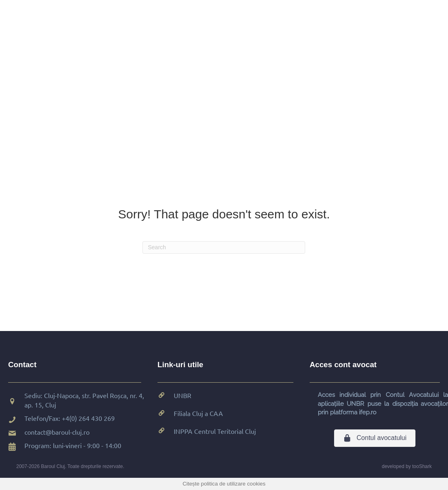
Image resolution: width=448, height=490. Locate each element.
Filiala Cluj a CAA (198, 413)
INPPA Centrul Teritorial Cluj (215, 431)
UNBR (182, 395)
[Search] (224, 247)
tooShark (422, 466)
